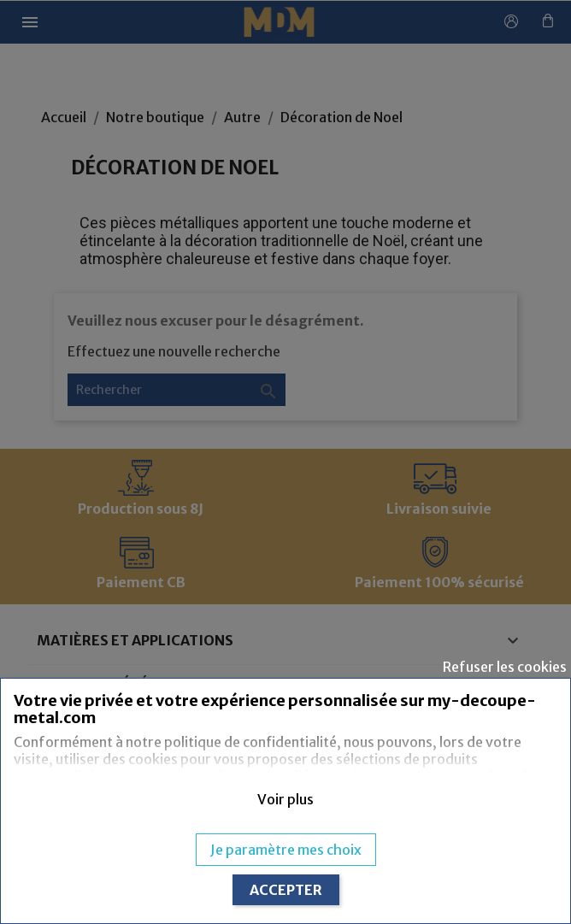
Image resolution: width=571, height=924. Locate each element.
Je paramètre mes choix (286, 850)
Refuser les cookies (505, 667)
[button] (285, 799)
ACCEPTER (286, 890)
